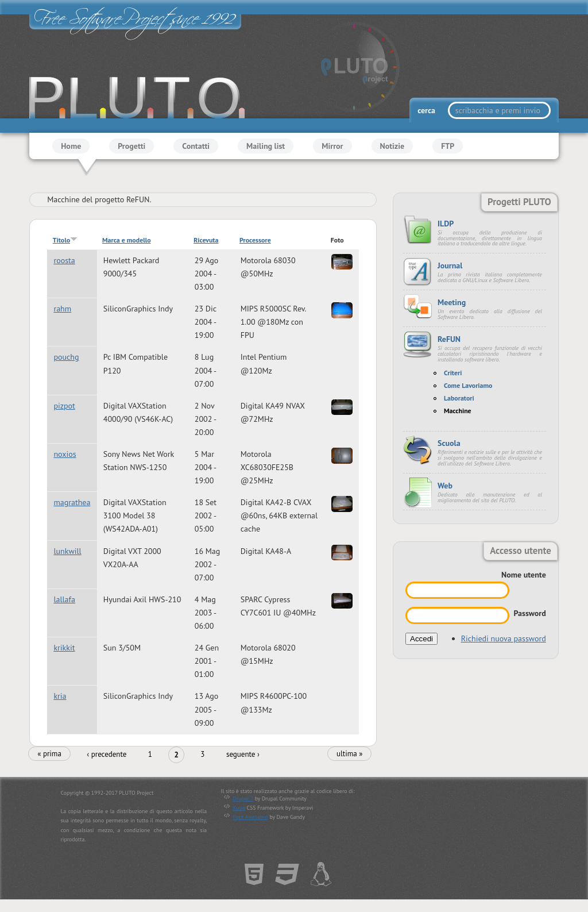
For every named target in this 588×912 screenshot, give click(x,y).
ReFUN (449, 339)
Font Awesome (251, 817)
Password (529, 613)
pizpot (64, 406)
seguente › (243, 754)
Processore (255, 240)
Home (71, 146)
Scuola (449, 443)
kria (60, 696)
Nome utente (524, 575)
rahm (62, 309)
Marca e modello (126, 240)
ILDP (446, 224)
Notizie (392, 146)
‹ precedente (107, 754)
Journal (450, 265)
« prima (49, 754)
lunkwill (67, 551)
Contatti (196, 146)
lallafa (64, 599)
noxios (65, 454)
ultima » (349, 754)
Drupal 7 (243, 799)
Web (445, 486)
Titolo (65, 240)
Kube (239, 808)
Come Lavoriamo (468, 385)
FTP (448, 146)
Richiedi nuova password (504, 638)
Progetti (131, 146)
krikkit (64, 648)
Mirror (332, 146)
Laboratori (459, 398)
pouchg (66, 357)
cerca (427, 110)
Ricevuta (206, 240)
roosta (64, 260)
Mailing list (266, 146)
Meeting (452, 302)
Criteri (453, 373)
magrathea (72, 502)
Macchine (458, 411)
